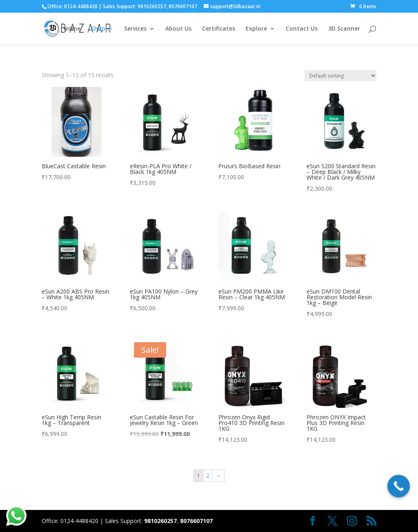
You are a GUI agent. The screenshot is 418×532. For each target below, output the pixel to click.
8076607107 (183, 6)
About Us (178, 29)
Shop (98, 29)
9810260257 (152, 6)
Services (135, 29)
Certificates (219, 29)
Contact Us (302, 29)
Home (72, 29)
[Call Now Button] (399, 486)
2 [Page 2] (208, 475)
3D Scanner (344, 29)
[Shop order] (340, 76)
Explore (256, 29)
